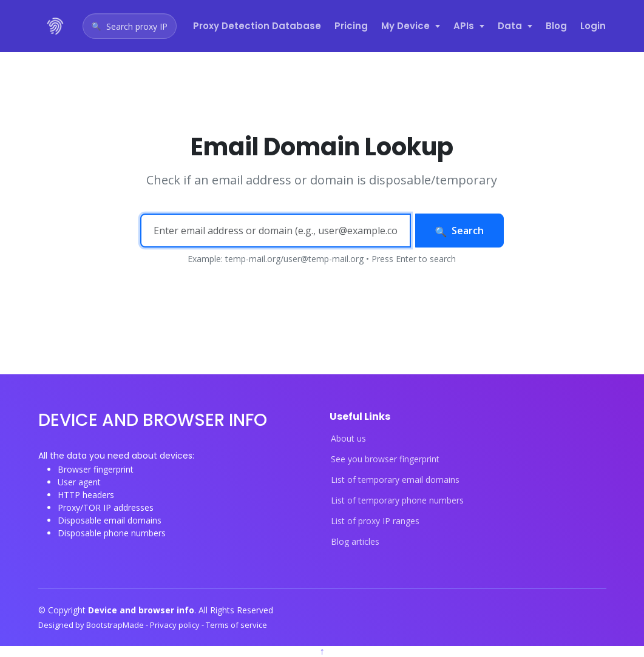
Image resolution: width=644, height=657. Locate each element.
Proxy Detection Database (257, 26)
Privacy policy (176, 625)
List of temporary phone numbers (397, 500)
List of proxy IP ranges (375, 521)
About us (348, 439)
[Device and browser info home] (56, 26)
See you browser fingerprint (385, 459)
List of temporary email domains (395, 480)
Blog (556, 26)
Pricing (351, 26)
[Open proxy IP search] (130, 26)
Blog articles (355, 542)
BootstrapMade (116, 625)
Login (593, 26)
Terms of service (236, 625)
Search (460, 231)
